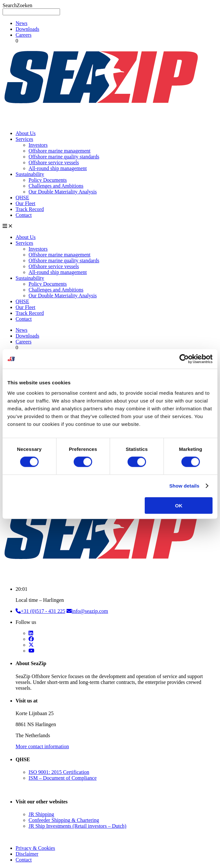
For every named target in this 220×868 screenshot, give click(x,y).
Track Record (30, 209)
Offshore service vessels (54, 162)
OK (179, 505)
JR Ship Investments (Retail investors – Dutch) (77, 826)
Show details (184, 486)
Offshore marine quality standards (64, 157)
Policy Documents (48, 180)
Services (24, 139)
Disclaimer (27, 854)
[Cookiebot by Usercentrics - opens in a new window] (184, 359)
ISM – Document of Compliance (63, 778)
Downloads (27, 29)
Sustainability (30, 174)
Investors (38, 145)
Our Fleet (25, 203)
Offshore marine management (60, 151)
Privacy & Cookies (35, 848)
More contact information (42, 746)
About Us (26, 133)
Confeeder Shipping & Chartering (64, 820)
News (21, 23)
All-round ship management (58, 168)
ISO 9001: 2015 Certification (59, 772)
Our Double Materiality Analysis (63, 192)
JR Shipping (41, 814)
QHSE (22, 198)
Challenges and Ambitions (56, 186)
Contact (24, 215)
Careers (24, 35)
